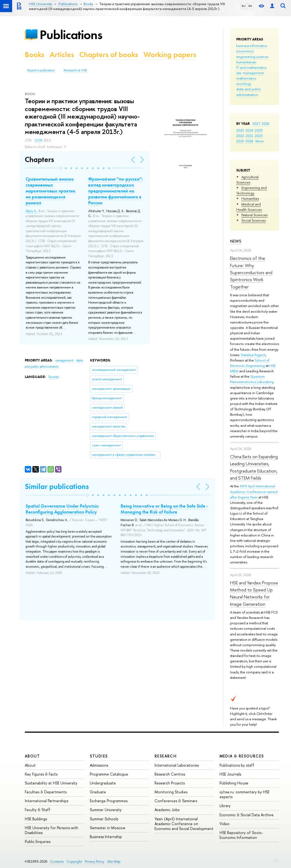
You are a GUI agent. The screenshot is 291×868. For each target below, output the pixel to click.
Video (225, 824)
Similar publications (57, 486)
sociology (244, 84)
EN (250, 6)
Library (225, 806)
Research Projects (170, 783)
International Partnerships (47, 801)
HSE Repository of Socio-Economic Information (241, 835)
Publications (71, 35)
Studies (99, 756)
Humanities (250, 198)
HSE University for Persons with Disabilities (52, 830)
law (239, 73)
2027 (256, 123)
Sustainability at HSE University (51, 783)
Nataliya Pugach (253, 355)
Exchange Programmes (109, 801)
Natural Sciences (254, 215)
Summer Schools (104, 819)
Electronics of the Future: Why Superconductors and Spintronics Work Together (251, 272)
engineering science (252, 57)
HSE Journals (230, 774)
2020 (259, 136)
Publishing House (234, 783)
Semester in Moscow (108, 828)
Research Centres (170, 774)
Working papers (170, 55)
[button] (60, 168)
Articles (62, 55)
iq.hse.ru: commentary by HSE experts (244, 794)
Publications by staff (237, 765)
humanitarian (246, 62)
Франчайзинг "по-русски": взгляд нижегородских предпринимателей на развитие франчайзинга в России (115, 191)
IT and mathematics (251, 67)
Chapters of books (109, 55)
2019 (240, 141)
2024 (249, 130)
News (236, 241)
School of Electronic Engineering (250, 363)
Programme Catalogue (109, 774)
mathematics (246, 78)
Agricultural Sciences (247, 180)
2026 (265, 123)
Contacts (57, 861)
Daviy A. (31, 211)
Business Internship (106, 837)
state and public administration (249, 92)
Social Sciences (254, 220)
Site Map (114, 861)
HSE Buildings (36, 819)
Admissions (99, 765)
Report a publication (41, 70)
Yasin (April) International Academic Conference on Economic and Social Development (184, 824)
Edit (276, 860)
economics (245, 51)
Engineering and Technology (251, 190)
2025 (240, 130)
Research (166, 756)
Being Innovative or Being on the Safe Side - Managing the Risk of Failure (164, 509)
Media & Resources (242, 756)
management (253, 73)
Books (35, 55)
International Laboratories (177, 765)
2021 (249, 136)
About (32, 756)
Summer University (106, 810)
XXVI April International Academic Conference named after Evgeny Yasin (254, 491)
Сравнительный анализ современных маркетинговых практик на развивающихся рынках (51, 191)
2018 (249, 141)
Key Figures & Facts (41, 774)
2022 (240, 136)
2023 (259, 130)
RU (244, 6)
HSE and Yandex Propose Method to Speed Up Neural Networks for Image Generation (254, 593)
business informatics (252, 46)
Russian (54, 377)
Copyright (74, 861)
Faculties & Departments (46, 792)
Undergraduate (103, 783)
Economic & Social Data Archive (247, 815)
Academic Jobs (167, 810)
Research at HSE (75, 70)
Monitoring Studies (171, 792)
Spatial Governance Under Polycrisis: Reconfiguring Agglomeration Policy (62, 509)
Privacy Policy (95, 861)
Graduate (98, 792)
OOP (38, 140)
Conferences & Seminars (176, 801)
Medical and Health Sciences (249, 207)
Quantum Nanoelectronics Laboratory (252, 379)
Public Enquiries (38, 841)
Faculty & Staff (38, 810)
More (260, 141)
